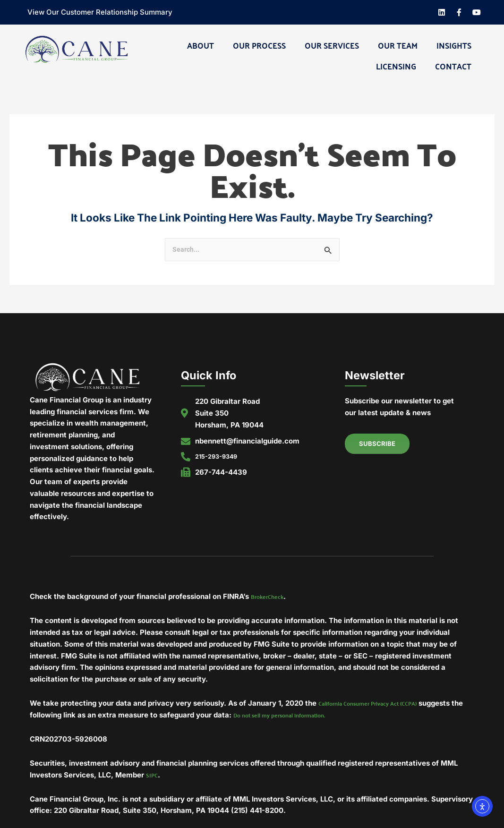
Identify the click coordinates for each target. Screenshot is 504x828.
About (201, 45)
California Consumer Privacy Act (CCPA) (381, 704)
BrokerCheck (271, 597)
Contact (453, 66)
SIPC (153, 777)
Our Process (259, 45)
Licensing (396, 66)
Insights (454, 45)
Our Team (398, 45)
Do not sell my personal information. (339, 717)
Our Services (332, 45)
